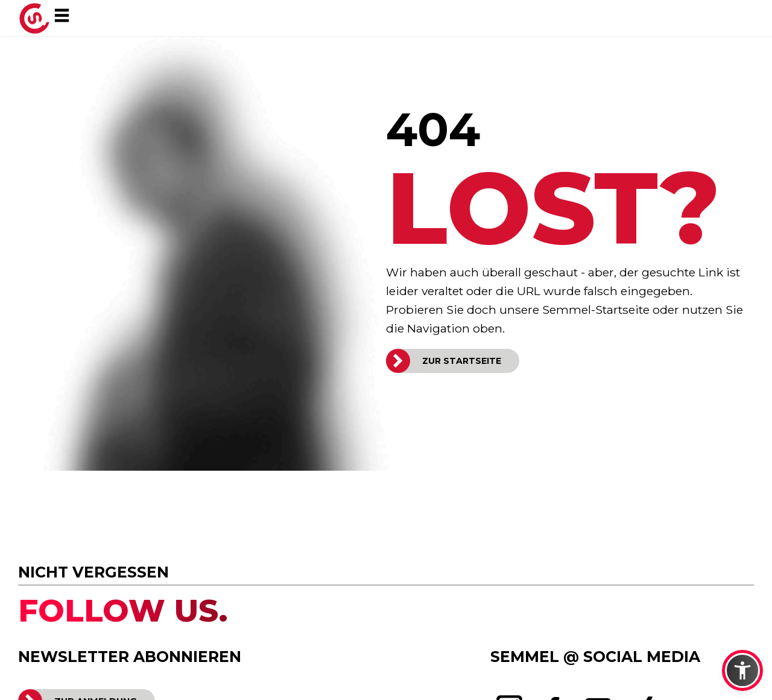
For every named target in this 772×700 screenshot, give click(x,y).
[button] (742, 670)
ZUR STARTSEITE (462, 361)
